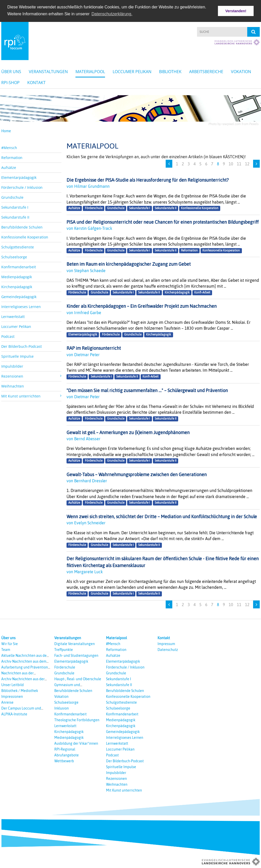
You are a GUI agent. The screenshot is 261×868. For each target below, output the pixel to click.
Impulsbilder (12, 366)
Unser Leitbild (12, 685)
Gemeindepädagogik (19, 296)
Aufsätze (9, 167)
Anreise (7, 702)
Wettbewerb (64, 761)
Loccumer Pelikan (132, 71)
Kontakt (36, 82)
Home (6, 131)
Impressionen (12, 696)
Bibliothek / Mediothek (20, 690)
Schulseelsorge (14, 256)
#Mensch (9, 147)
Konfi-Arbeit (202, 292)
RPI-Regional (65, 749)
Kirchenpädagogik (17, 286)
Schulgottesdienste (18, 246)
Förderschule (94, 208)
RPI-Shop (10, 82)
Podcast (8, 336)
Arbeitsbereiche (206, 71)
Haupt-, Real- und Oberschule (78, 679)
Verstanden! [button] (236, 11)
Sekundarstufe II (15, 217)
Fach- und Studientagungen (76, 655)
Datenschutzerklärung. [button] (112, 14)
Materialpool (90, 71)
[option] (130, 107)
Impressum (166, 644)
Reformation (12, 157)
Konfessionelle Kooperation (25, 237)
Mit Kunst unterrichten (124, 790)
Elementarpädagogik (19, 177)
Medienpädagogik (17, 276)
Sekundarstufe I (15, 207)
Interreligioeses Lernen (21, 306)
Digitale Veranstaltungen (75, 644)
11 (239, 164)
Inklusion (62, 708)
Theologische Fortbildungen (77, 720)
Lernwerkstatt (13, 316)
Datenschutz (168, 649)
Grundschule (12, 197)
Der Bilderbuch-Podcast (22, 346)
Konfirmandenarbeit (19, 266)
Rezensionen (116, 778)
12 (247, 164)
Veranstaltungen (48, 71)
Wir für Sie (10, 644)
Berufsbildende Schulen (22, 227)
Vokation (241, 71)
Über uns (11, 71)
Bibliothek (170, 71)
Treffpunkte (64, 649)
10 (231, 164)
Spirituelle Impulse (17, 356)
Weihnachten (13, 386)
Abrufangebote (67, 755)
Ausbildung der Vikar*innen (76, 743)
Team (6, 649)
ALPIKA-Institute (14, 714)
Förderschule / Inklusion (22, 187)
